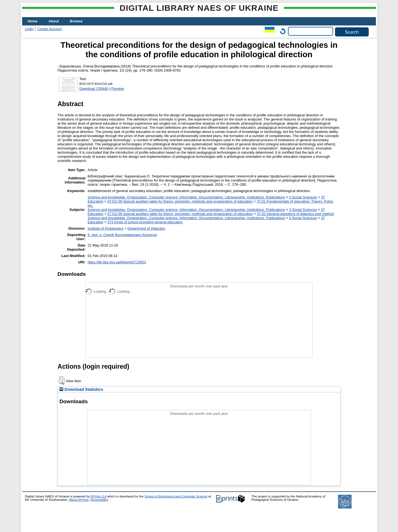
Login (29, 29)
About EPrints (79, 500)
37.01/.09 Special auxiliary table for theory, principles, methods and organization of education (180, 201)
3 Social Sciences (303, 197)
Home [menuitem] (33, 21)
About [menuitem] (54, 21)
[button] (61, 381)
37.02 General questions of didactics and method (295, 214)
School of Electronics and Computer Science (176, 496)
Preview (118, 89)
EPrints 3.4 (98, 496)
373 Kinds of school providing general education (145, 222)
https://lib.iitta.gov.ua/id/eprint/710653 (117, 262)
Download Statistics (81, 389)
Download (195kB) (94, 89)
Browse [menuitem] (76, 21)
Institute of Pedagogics (105, 228)
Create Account (49, 29)
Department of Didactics (146, 228)
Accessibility (100, 500)
